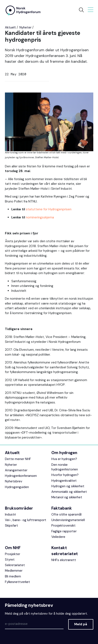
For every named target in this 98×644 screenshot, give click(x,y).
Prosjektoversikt (63, 526)
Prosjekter (13, 554)
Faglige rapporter (64, 531)
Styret (10, 560)
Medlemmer (14, 571)
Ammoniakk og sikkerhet (69, 492)
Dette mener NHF (18, 459)
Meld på (81, 624)
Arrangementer (16, 470)
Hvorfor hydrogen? (65, 475)
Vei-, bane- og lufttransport (26, 520)
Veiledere (58, 537)
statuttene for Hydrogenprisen (49, 209)
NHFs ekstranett (64, 560)
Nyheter (25, 27)
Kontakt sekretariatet (65, 551)
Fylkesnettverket (17, 582)
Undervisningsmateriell (68, 520)
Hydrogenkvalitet (64, 481)
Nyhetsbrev (14, 481)
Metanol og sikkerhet (67, 497)
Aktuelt (10, 27)
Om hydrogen (64, 453)
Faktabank (62, 508)
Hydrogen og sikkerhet (68, 486)
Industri (10, 514)
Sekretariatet (15, 565)
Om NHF (13, 548)
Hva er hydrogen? (64, 459)
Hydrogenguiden (17, 487)
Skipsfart (11, 526)
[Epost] (34, 624)
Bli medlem (13, 576)
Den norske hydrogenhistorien (65, 467)
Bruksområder (19, 508)
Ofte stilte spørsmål (66, 514)
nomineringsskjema (40, 217)
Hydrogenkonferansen (21, 476)
